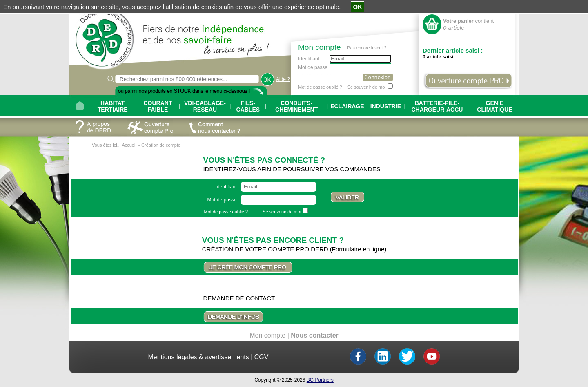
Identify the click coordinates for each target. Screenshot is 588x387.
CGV (262, 357)
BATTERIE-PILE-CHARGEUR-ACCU (437, 106)
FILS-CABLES (248, 106)
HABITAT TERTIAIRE (113, 106)
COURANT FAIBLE (158, 106)
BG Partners (320, 380)
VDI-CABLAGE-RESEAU (205, 106)
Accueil (129, 145)
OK (357, 7)
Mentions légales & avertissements (199, 357)
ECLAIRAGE (347, 106)
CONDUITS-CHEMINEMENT (296, 106)
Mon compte (267, 335)
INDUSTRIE (386, 106)
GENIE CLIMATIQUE (494, 106)
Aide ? (283, 79)
